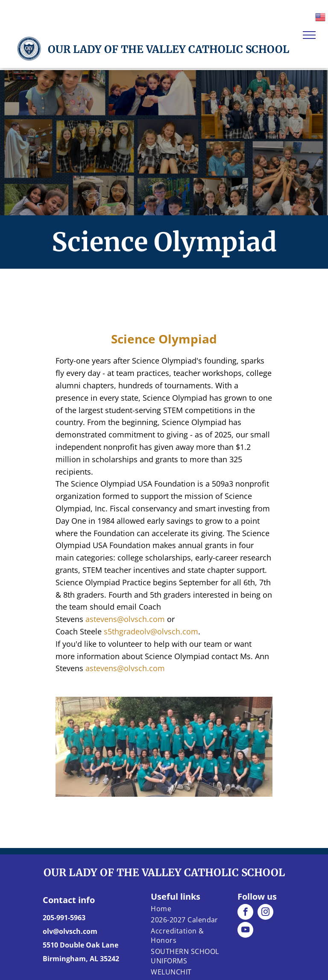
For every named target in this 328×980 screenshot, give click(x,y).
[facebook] (245, 913)
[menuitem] (186, 909)
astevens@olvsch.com (125, 619)
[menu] (309, 35)
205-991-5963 (64, 918)
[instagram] (265, 913)
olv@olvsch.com (70, 931)
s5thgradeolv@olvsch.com (151, 631)
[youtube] (245, 931)
